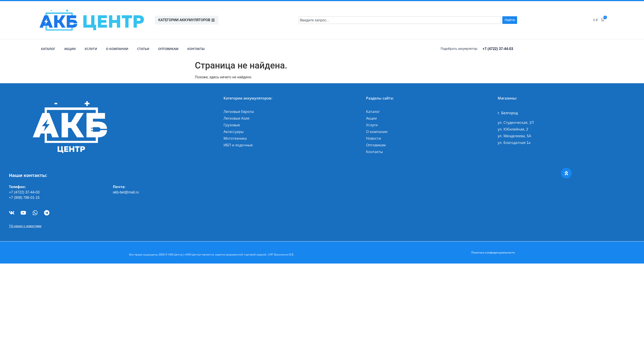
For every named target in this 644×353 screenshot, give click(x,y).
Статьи (143, 49)
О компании (117, 49)
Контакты (196, 49)
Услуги (91, 49)
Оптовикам (168, 49)
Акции (70, 49)
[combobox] (400, 20)
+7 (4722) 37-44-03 (498, 49)
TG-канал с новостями (25, 226)
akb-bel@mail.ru (126, 192)
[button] (599, 20)
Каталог (48, 49)
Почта (119, 187)
